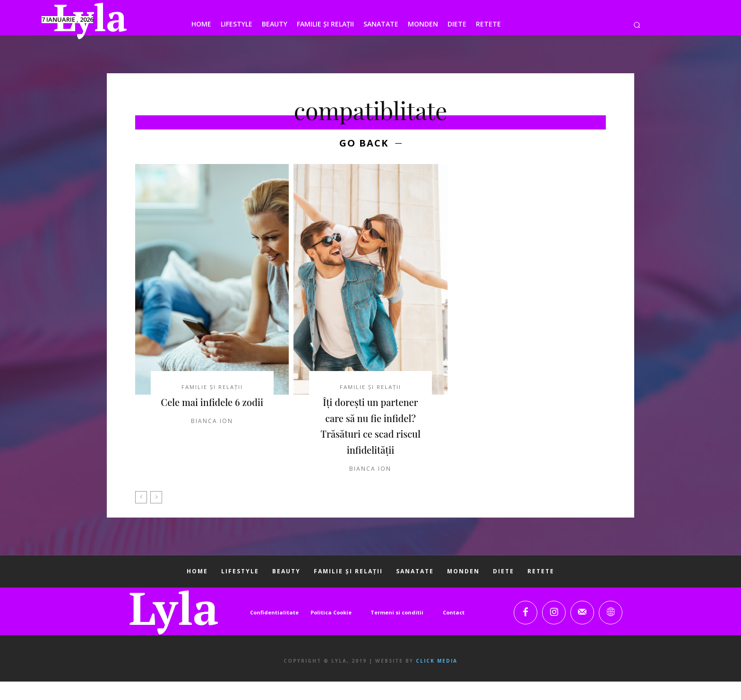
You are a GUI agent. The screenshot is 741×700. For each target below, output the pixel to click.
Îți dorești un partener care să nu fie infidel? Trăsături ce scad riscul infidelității (370, 436)
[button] (637, 25)
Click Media (437, 679)
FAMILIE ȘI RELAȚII (212, 389)
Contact (454, 631)
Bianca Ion (212, 439)
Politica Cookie (331, 631)
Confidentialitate (274, 631)
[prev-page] (141, 516)
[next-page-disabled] (156, 516)
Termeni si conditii (397, 631)
